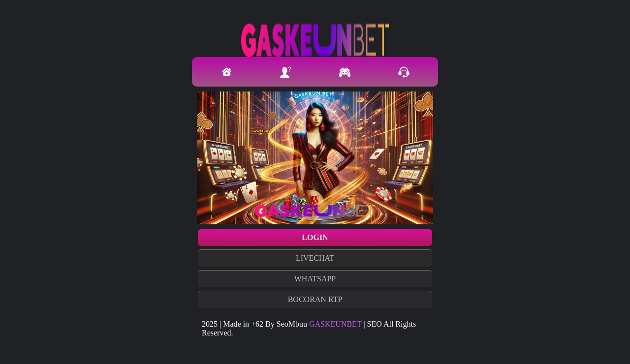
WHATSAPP (315, 279)
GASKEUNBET (335, 324)
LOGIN (315, 237)
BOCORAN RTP (315, 299)
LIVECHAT (315, 258)
